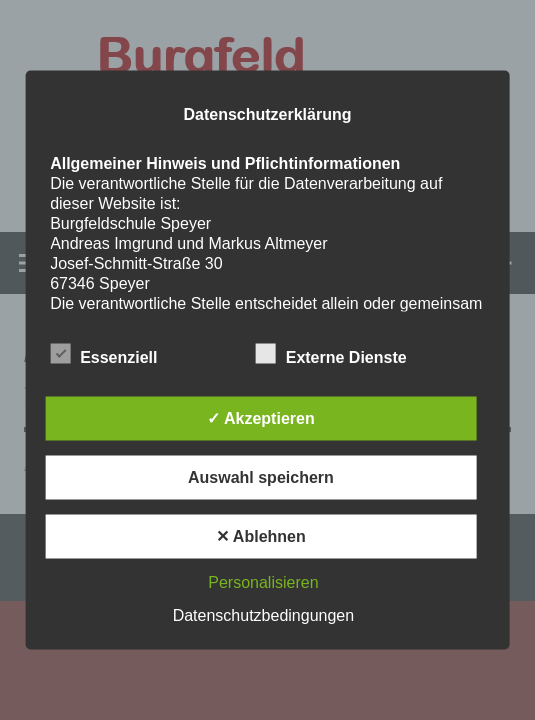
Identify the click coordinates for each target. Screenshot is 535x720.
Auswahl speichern (261, 477)
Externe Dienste (331, 354)
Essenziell (103, 354)
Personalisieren (263, 582)
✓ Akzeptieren (261, 418)
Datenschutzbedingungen (263, 615)
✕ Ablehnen (261, 536)
